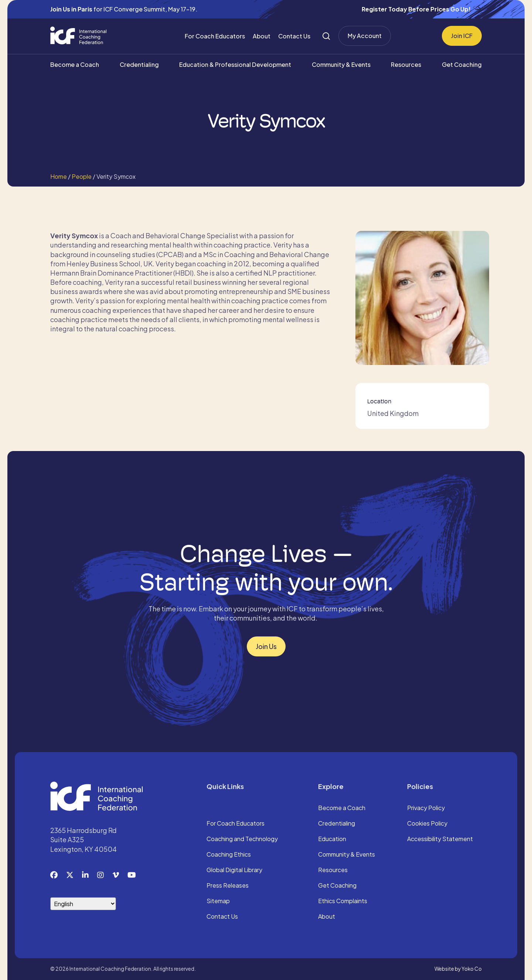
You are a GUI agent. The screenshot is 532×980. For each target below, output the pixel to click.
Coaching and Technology (242, 839)
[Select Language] (83, 904)
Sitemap (218, 901)
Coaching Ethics (229, 855)
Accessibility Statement (440, 839)
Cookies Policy (427, 824)
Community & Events (341, 64)
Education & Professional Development (235, 64)
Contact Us (294, 36)
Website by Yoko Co (458, 969)
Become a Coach (75, 64)
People (82, 176)
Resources (406, 64)
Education (332, 839)
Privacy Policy (426, 808)
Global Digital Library (234, 870)
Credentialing (139, 64)
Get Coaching (462, 64)
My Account (365, 36)
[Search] (326, 36)
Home (59, 176)
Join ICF (462, 36)
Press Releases (228, 886)
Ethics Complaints (343, 901)
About (262, 36)
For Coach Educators (215, 36)
